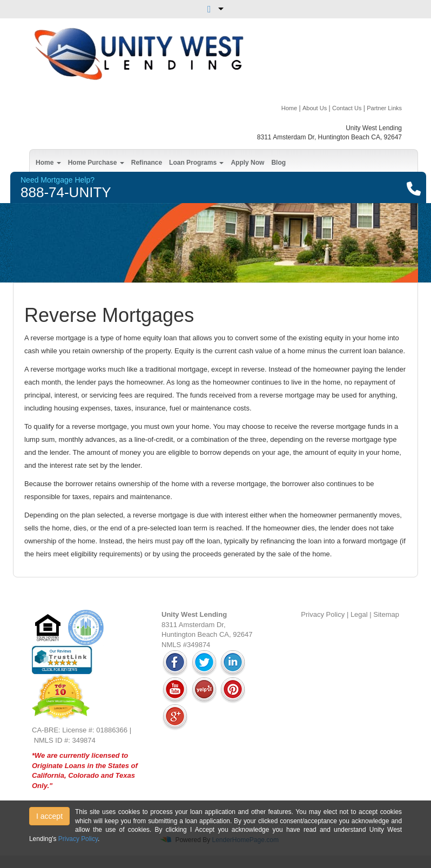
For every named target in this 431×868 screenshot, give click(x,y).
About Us (315, 108)
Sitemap (386, 614)
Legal (359, 614)
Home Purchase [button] (96, 163)
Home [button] (48, 163)
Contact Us (347, 108)
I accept (49, 816)
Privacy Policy (323, 614)
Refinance (147, 163)
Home (289, 108)
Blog (278, 163)
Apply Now (247, 163)
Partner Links (384, 108)
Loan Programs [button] (196, 163)
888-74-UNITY (66, 192)
